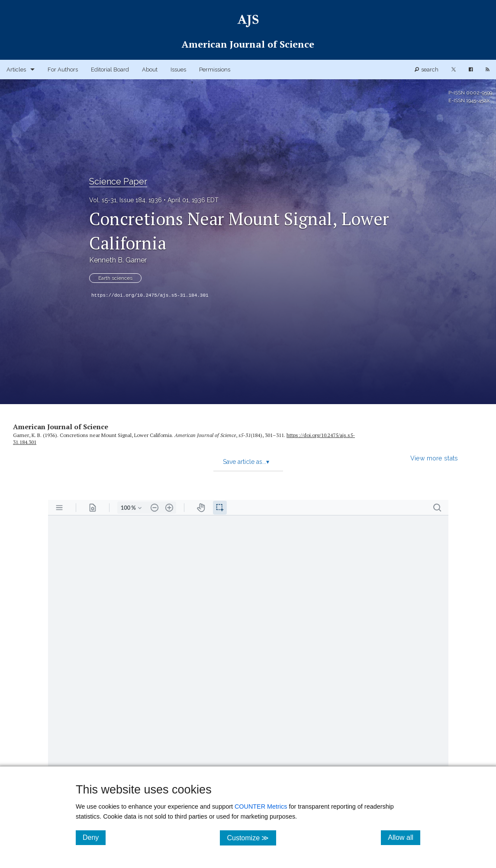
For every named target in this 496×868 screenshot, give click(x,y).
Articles (16, 70)
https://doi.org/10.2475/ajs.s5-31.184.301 (150, 295)
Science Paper (118, 181)
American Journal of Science (61, 427)
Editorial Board (110, 70)
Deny (94, 837)
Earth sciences (115, 278)
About (150, 70)
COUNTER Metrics (261, 806)
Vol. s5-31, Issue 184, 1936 (126, 200)
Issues (178, 70)
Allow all (404, 837)
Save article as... (246, 462)
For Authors (63, 70)
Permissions (215, 70)
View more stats (434, 458)
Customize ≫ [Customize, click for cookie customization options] (251, 837)
